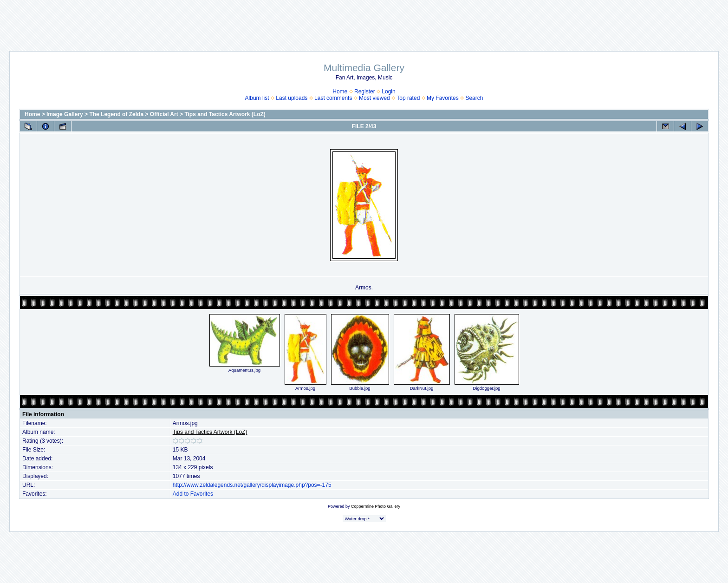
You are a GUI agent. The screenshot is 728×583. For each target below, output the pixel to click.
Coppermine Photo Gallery (376, 506)
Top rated (408, 98)
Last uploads (292, 98)
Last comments (333, 98)
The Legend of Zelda (116, 114)
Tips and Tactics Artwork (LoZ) (225, 114)
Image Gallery (65, 114)
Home (340, 92)
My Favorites (443, 98)
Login (388, 92)
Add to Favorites (193, 494)
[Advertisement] (364, 21)
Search (474, 98)
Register (365, 92)
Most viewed (374, 98)
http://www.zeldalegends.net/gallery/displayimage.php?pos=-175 (252, 485)
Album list (257, 98)
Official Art (164, 114)
